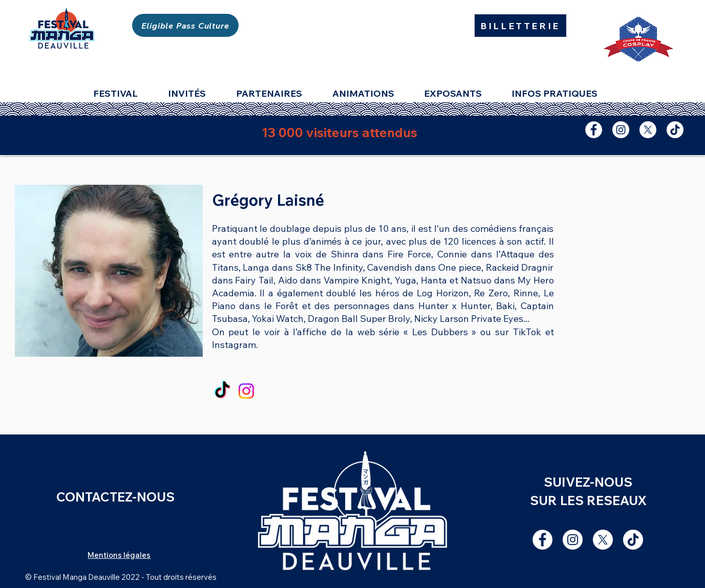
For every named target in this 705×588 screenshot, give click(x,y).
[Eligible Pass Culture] (185, 25)
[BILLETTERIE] (520, 26)
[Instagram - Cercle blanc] (621, 130)
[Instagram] (246, 391)
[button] (460, 94)
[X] (648, 130)
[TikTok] (222, 391)
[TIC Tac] (675, 130)
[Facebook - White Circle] (594, 130)
